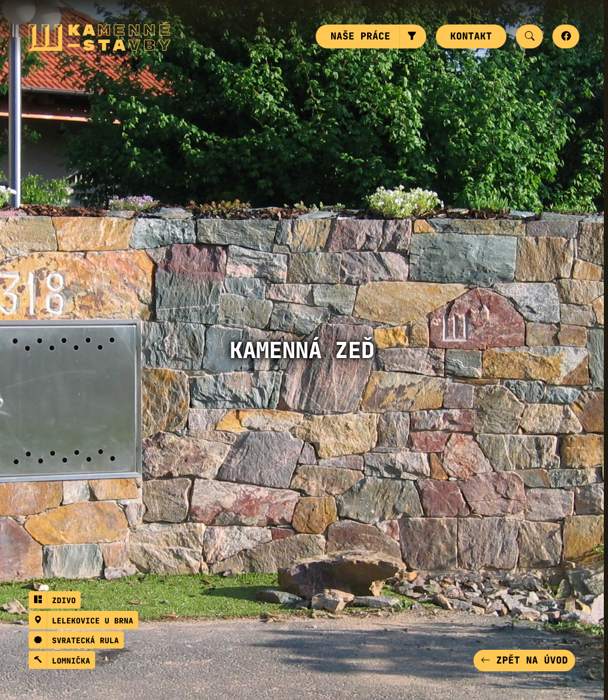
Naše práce (360, 36)
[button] (413, 36)
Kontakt (471, 36)
